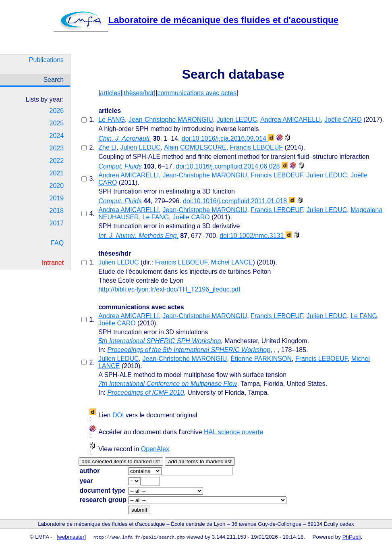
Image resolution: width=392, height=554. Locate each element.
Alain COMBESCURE (195, 147)
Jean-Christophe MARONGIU (171, 120)
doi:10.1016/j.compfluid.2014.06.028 (232, 166)
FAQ (57, 243)
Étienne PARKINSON (261, 359)
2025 (57, 123)
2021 (57, 173)
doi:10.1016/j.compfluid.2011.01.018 (239, 201)
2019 (57, 198)
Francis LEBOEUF (257, 147)
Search (53, 80)
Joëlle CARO (343, 120)
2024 (57, 136)
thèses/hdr (139, 93)
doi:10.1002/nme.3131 (256, 236)
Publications (46, 60)
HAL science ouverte (233, 432)
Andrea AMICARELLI (290, 120)
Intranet (53, 263)
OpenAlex (155, 449)
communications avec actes (197, 93)
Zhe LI (107, 147)
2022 (57, 161)
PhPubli (352, 537)
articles (110, 93)
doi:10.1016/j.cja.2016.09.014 (228, 138)
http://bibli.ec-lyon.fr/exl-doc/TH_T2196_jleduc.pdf (169, 289)
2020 (57, 186)
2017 (57, 223)
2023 (57, 148)
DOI (118, 415)
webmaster (71, 537)
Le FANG (112, 120)
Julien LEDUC (237, 120)
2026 (57, 111)
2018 (57, 211)
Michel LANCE (232, 262)
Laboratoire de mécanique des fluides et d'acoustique (196, 20)
